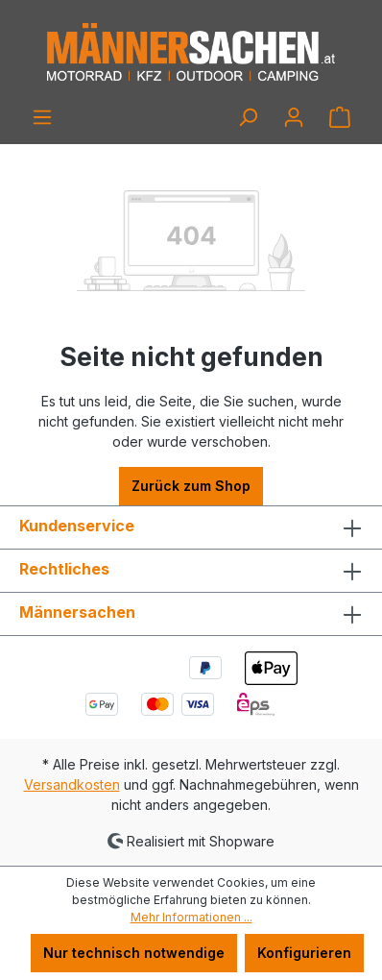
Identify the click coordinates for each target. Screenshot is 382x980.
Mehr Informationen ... (191, 917)
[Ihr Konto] (294, 117)
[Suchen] (248, 117)
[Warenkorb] (340, 117)
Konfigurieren (304, 953)
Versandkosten (72, 784)
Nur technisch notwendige (134, 953)
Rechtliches (64, 569)
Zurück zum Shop (191, 486)
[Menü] (42, 117)
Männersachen (77, 612)
